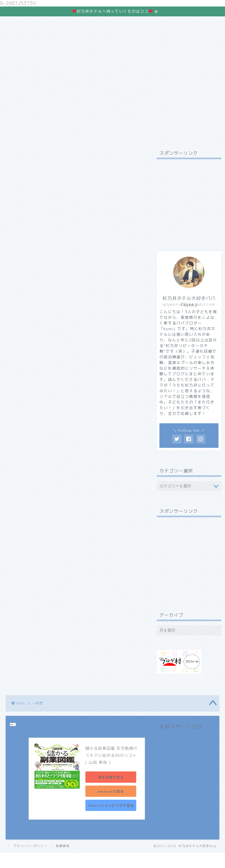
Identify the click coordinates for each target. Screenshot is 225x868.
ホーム (28, 67)
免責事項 (62, 846)
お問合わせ (159, 67)
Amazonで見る (111, 791)
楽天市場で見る (111, 777)
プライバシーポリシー (30, 846)
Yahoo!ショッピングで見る (111, 805)
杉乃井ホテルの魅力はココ (112, 39)
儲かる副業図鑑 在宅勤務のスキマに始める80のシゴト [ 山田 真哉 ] (112, 755)
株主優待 (115, 67)
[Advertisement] (188, 203)
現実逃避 (71, 67)
